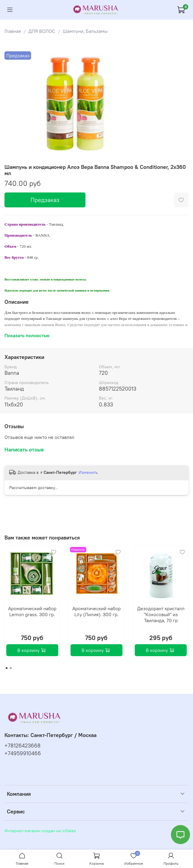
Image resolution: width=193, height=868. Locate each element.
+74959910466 (23, 753)
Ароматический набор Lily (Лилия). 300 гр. (96, 611)
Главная (13, 31)
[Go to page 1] (7, 668)
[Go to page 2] (11, 668)
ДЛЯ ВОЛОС (42, 31)
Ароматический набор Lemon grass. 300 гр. (32, 611)
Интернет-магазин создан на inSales (40, 831)
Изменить (88, 472)
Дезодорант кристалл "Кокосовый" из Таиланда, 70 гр (161, 614)
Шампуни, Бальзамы (85, 31)
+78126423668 (23, 746)
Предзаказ (45, 200)
